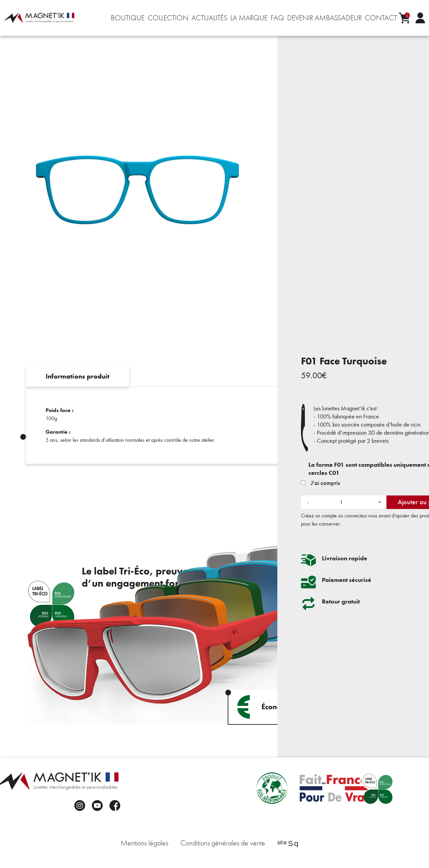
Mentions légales (144, 843)
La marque (249, 18)
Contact (381, 18)
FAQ (277, 18)
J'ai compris (320, 483)
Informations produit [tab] (78, 376)
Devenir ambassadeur (324, 18)
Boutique (128, 18)
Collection (168, 18)
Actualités (209, 18)
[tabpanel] (214, 425)
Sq (293, 844)
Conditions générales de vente (223, 843)
